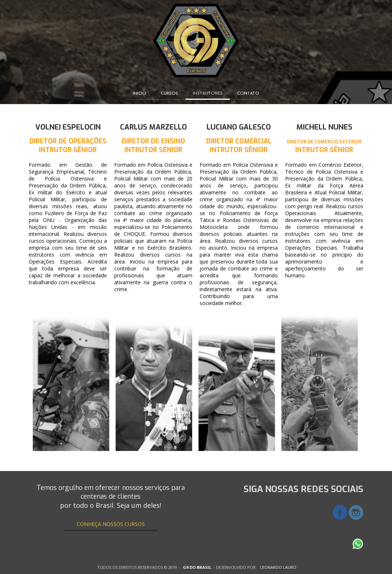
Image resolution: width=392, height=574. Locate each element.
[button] (111, 524)
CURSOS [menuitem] (169, 94)
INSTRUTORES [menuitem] (208, 94)
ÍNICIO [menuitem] (139, 94)
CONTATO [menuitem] (248, 94)
